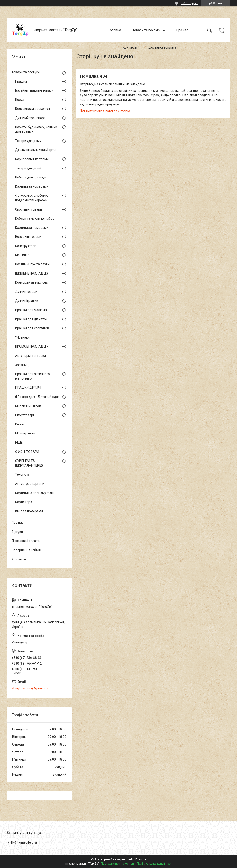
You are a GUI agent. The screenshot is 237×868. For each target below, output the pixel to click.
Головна (115, 30)
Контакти (130, 47)
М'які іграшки (25, 433)
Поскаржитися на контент (118, 864)
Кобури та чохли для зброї (35, 218)
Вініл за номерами (29, 511)
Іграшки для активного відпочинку (32, 376)
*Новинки (22, 337)
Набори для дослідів (31, 177)
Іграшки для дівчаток (31, 319)
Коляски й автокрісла (31, 282)
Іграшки (21, 81)
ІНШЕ (19, 443)
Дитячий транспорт (30, 118)
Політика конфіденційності (155, 864)
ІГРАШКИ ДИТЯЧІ (28, 388)
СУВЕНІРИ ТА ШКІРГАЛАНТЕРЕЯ (29, 463)
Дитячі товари (26, 292)
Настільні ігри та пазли (32, 264)
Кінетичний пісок (28, 406)
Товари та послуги (146, 30)
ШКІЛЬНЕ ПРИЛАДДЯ (32, 273)
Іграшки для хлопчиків (32, 328)
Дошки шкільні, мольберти (35, 150)
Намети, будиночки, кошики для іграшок (36, 129)
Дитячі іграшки (27, 301)
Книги (20, 424)
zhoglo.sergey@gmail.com (31, 688)
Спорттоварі (24, 415)
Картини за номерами (32, 186)
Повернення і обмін (26, 550)
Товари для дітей (28, 168)
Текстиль (22, 474)
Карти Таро (24, 502)
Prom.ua (141, 859)
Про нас (182, 30)
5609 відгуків (190, 3)
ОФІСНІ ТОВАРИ (27, 452)
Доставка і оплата (162, 47)
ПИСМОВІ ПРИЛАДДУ (32, 346)
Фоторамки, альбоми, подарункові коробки (31, 198)
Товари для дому (28, 141)
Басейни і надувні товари (34, 90)
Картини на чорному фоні (34, 493)
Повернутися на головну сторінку (105, 110)
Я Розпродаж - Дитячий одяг (37, 397)
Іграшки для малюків (31, 310)
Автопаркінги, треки (30, 356)
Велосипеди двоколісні (33, 109)
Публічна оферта (24, 842)
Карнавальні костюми (32, 159)
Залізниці (22, 365)
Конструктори (26, 246)
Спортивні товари (28, 209)
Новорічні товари (28, 237)
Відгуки (17, 532)
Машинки (22, 255)
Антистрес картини (30, 484)
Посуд (20, 100)
